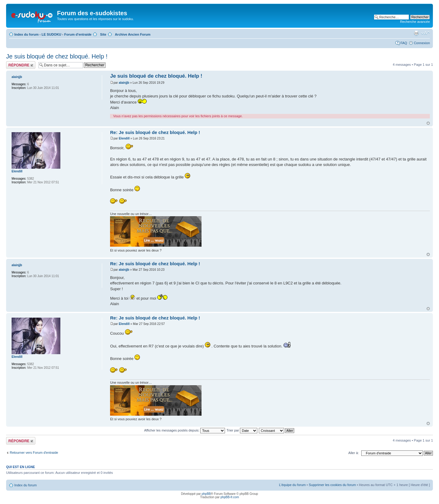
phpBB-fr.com (230, 497)
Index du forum (26, 34)
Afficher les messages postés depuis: (185, 430)
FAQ (404, 43)
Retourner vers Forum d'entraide (34, 453)
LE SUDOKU (51, 34)
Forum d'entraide (78, 34)
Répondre (21, 65)
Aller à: (354, 453)
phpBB (206, 494)
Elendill (124, 138)
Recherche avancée (415, 22)
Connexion (422, 43)
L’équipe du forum (292, 485)
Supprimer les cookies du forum (332, 485)
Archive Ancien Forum (133, 34)
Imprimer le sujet (416, 33)
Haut (428, 123)
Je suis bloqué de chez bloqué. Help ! (57, 56)
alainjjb (124, 83)
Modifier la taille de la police (425, 33)
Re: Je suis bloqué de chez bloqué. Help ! (155, 132)
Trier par (242, 430)
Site (103, 34)
